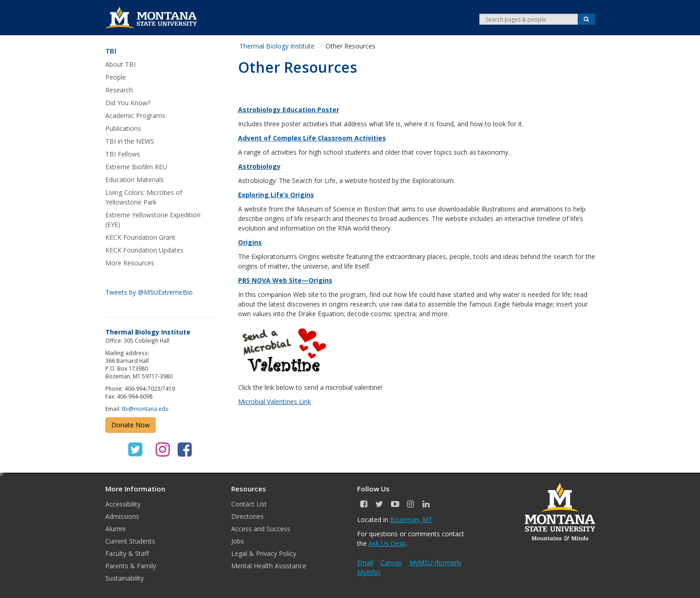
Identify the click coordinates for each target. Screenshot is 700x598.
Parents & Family (131, 566)
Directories (247, 516)
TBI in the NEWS (130, 141)
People (116, 77)
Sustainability (125, 578)
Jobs (238, 541)
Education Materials (135, 180)
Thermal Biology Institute (277, 46)
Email (365, 563)
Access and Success (261, 529)
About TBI (120, 64)
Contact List (249, 504)
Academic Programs (135, 116)
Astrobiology (259, 166)
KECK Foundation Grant (140, 237)
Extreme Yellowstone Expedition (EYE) (153, 220)
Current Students (130, 541)
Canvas (391, 563)
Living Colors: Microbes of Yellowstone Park (144, 197)
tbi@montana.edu (145, 409)
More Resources (130, 263)
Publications (123, 128)
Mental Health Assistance (269, 566)
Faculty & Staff (127, 553)
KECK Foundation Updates (144, 250)
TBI (111, 51)
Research (119, 90)
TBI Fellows (123, 154)
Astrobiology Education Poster (289, 110)
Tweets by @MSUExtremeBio (149, 292)
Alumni (115, 529)
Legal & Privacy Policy (264, 553)
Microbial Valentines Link (274, 401)
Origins (250, 242)
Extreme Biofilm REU (136, 167)
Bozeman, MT (411, 520)
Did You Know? (128, 103)
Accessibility (123, 504)
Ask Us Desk (387, 543)
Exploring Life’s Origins (276, 195)
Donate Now (130, 425)
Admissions (122, 516)
